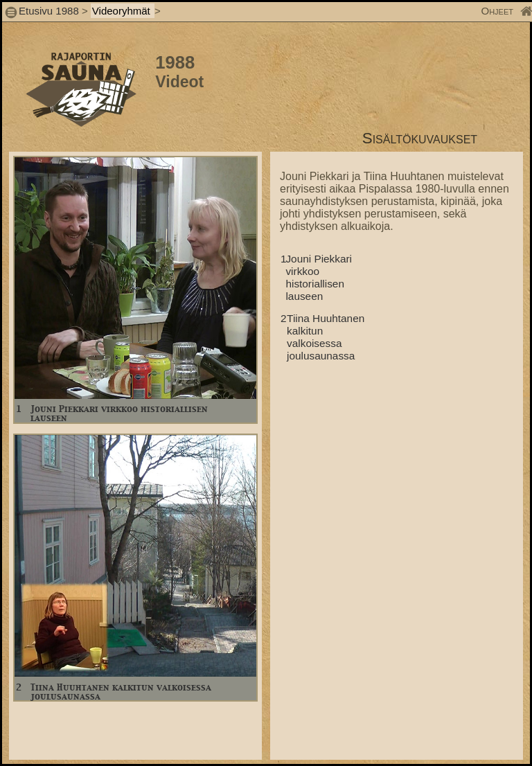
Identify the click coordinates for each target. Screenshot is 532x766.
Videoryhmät (123, 11)
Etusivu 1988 (49, 11)
